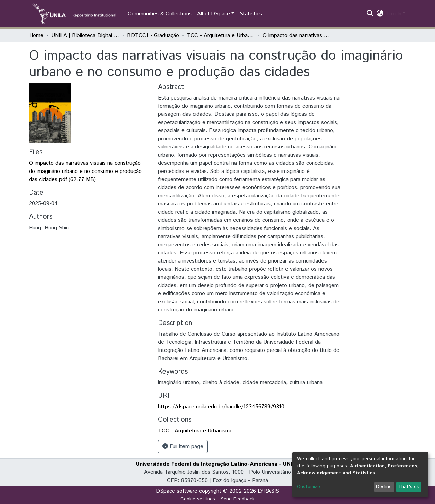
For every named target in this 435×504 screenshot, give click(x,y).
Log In (394, 14)
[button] (380, 14)
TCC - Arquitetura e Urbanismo (221, 35)
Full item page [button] (183, 446)
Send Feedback (238, 499)
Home (36, 35)
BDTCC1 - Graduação (153, 35)
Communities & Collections (160, 14)
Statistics (251, 14)
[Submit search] (370, 14)
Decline (384, 487)
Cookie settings (198, 499)
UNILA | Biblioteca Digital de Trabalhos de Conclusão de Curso (85, 35)
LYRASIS (268, 491)
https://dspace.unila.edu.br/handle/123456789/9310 (221, 407)
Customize (309, 487)
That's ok (408, 487)
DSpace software (177, 491)
